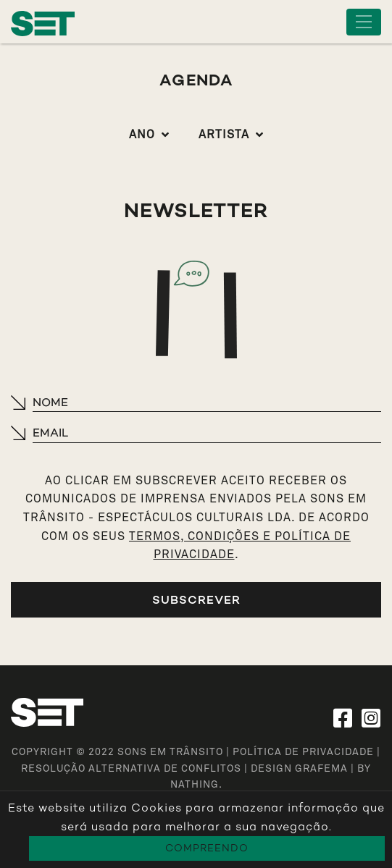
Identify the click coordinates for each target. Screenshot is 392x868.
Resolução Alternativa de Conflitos (131, 769)
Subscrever (196, 600)
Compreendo (207, 848)
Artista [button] (224, 135)
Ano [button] (142, 135)
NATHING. (196, 785)
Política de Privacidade (303, 752)
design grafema (299, 769)
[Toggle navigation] (364, 22)
